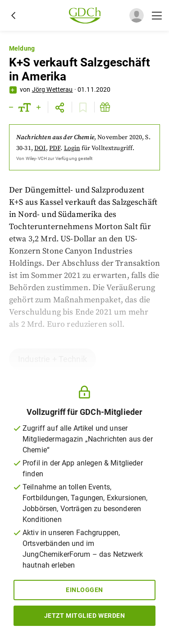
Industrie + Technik (53, 359)
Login (72, 148)
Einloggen (84, 590)
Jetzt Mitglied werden (85, 616)
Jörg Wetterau (53, 89)
